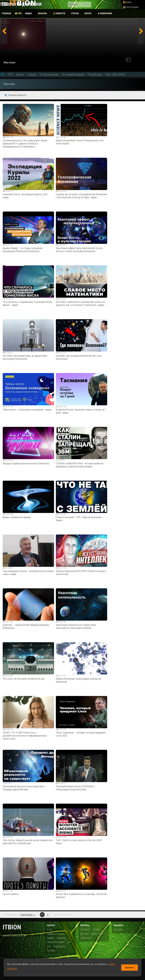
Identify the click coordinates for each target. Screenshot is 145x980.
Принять (130, 968)
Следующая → (28, 915)
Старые (32, 74)
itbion (12, 927)
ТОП (10, 74)
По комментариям (73, 74)
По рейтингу (95, 74)
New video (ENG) (115, 74)
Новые (20, 74)
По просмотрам (49, 74)
